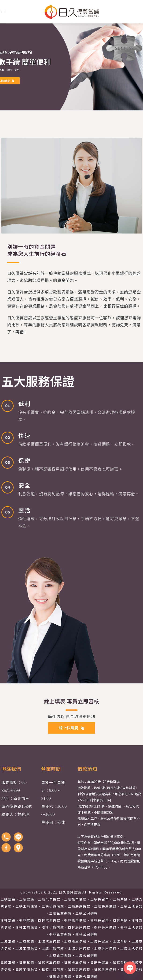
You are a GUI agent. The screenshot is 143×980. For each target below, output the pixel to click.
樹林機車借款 (75, 920)
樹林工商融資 (27, 927)
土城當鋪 (27, 941)
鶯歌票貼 (120, 962)
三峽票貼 (120, 899)
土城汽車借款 (49, 941)
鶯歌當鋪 (27, 962)
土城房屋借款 (79, 948)
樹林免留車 (100, 920)
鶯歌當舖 (8, 962)
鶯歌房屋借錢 (105, 969)
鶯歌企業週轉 (60, 976)
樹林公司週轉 (87, 934)
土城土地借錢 (132, 948)
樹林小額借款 (53, 927)
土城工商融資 (27, 948)
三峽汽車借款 (49, 899)
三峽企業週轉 (60, 913)
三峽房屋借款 (79, 906)
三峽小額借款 (53, 906)
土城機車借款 (75, 941)
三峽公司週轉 (87, 913)
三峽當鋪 (27, 899)
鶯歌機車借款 (75, 962)
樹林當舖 (8, 920)
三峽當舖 (8, 899)
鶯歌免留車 (100, 962)
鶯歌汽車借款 (49, 962)
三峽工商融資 (27, 906)
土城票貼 (120, 941)
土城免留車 (100, 941)
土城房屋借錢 (105, 948)
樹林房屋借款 (79, 927)
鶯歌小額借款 (53, 969)
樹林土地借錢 (132, 927)
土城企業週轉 (60, 955)
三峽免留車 (100, 899)
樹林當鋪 (27, 920)
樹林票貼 (120, 920)
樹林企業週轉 (60, 934)
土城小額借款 (53, 948)
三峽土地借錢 (132, 906)
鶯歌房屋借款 (79, 969)
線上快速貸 (71, 728)
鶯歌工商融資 (27, 969)
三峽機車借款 (75, 899)
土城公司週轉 (87, 955)
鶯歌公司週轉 (87, 976)
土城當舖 (8, 941)
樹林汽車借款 (49, 920)
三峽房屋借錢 (105, 906)
